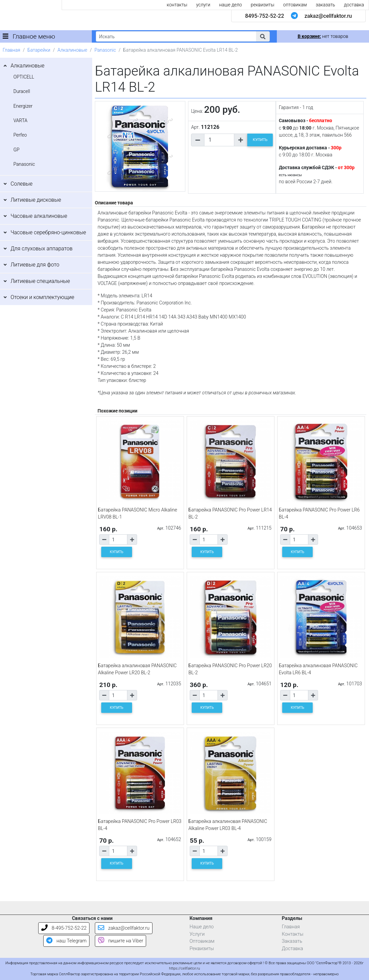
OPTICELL (24, 77)
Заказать (292, 941)
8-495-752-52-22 (64, 928)
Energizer (23, 106)
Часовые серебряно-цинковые (48, 232)
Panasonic (105, 50)
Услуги (197, 934)
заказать (325, 5)
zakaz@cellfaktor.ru (328, 16)
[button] (263, 36)
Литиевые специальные (40, 281)
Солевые (21, 184)
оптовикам (295, 5)
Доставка (293, 949)
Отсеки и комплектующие (42, 297)
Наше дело (202, 927)
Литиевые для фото (35, 265)
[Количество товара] (219, 140)
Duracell (22, 91)
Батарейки (39, 50)
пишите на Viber (120, 941)
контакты (177, 5)
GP (16, 150)
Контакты (293, 934)
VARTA (20, 120)
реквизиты (262, 5)
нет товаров (323, 36)
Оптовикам (202, 941)
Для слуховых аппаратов (41, 249)
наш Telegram (66, 941)
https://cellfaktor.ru (184, 968)
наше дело (231, 5)
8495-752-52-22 (264, 16)
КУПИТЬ (260, 140)
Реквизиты (202, 949)
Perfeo (20, 135)
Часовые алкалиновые (39, 216)
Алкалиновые (73, 50)
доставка (354, 5)
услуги (203, 5)
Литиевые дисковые (36, 200)
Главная (11, 50)
